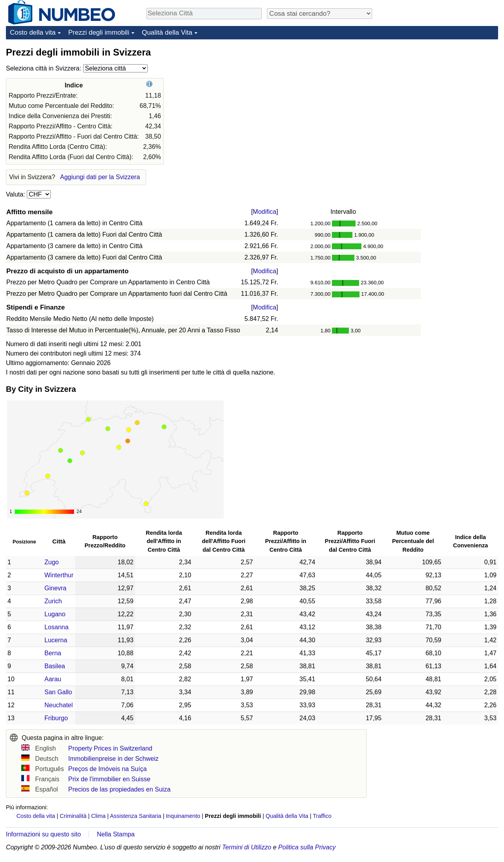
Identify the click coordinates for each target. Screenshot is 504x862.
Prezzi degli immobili (99, 32)
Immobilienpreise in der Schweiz (113, 759)
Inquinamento (183, 816)
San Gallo (58, 692)
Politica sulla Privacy (307, 847)
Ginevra (56, 588)
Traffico (322, 816)
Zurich (53, 601)
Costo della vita (33, 32)
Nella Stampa (116, 834)
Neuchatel (59, 705)
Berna (53, 653)
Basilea (55, 666)
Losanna (57, 627)
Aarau (53, 679)
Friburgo (56, 718)
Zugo (52, 562)
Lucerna (56, 640)
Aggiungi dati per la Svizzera (100, 177)
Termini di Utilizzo (247, 847)
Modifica (265, 212)
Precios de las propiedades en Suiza (119, 789)
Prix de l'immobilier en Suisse (109, 779)
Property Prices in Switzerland (110, 748)
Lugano (55, 614)
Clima (99, 816)
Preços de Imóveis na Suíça (107, 769)
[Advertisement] (439, 95)
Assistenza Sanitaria (135, 816)
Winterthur (59, 575)
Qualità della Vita (167, 32)
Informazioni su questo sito (43, 834)
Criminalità (73, 816)
